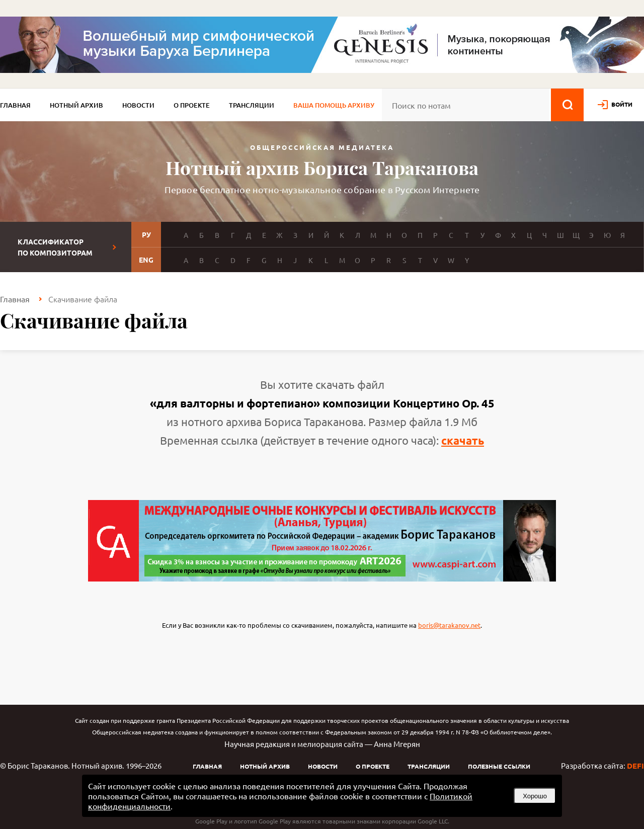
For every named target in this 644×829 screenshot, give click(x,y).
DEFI (635, 766)
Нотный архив (76, 105)
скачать (463, 440)
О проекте (192, 105)
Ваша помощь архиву (334, 105)
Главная (15, 105)
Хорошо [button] (535, 796)
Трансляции (252, 105)
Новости (138, 105)
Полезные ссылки (499, 766)
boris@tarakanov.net (449, 625)
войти (622, 104)
